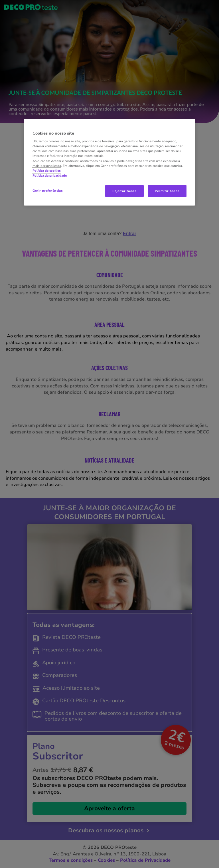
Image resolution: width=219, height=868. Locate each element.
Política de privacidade (50, 175)
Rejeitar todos (124, 191)
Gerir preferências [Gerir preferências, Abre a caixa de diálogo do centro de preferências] (48, 190)
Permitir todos (167, 191)
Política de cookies (47, 170)
